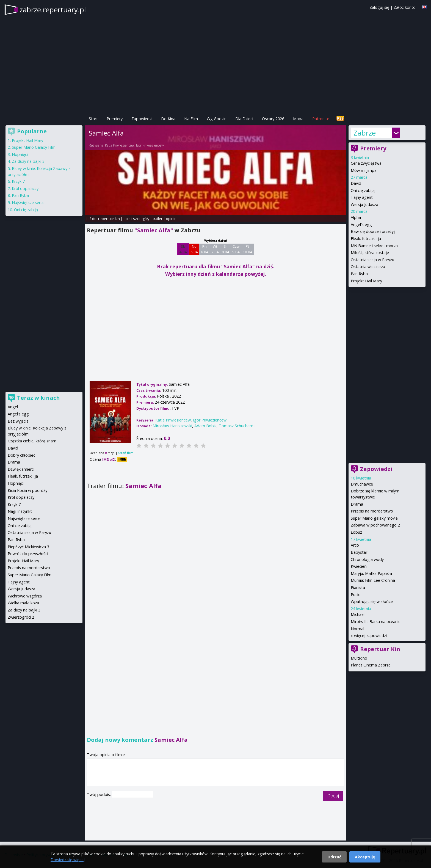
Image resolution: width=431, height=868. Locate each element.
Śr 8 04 (226, 249)
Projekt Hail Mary (366, 281)
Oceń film (126, 453)
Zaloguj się (379, 7)
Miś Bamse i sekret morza (374, 246)
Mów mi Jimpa (364, 170)
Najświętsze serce (28, 202)
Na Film (191, 119)
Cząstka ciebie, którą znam (32, 441)
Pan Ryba (359, 274)
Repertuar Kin (380, 649)
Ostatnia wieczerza (368, 267)
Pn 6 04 (205, 249)
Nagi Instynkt (20, 511)
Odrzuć (334, 857)
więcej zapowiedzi (370, 636)
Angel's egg (361, 224)
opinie (171, 219)
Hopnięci (20, 154)
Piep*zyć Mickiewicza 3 (28, 547)
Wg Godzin (217, 119)
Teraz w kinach (38, 398)
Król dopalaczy (25, 188)
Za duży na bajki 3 (28, 161)
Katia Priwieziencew (120, 145)
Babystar (359, 552)
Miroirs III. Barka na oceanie (376, 622)
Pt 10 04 (248, 249)
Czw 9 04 (236, 249)
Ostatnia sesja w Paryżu (372, 260)
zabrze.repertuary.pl (53, 10)
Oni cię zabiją (363, 190)
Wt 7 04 (215, 249)
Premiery (115, 119)
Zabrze (365, 133)
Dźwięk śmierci (21, 469)
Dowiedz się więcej (68, 860)
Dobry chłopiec (21, 455)
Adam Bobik (205, 426)
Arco (355, 545)
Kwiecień (359, 566)
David (356, 183)
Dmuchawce (362, 484)
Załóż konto (405, 7)
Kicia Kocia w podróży (27, 490)
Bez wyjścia (18, 421)
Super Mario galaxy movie (374, 518)
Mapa (298, 119)
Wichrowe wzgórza (25, 596)
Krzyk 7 (18, 181)
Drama (357, 504)
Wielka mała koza (23, 603)
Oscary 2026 (273, 119)
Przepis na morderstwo (372, 511)
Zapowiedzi (142, 119)
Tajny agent (362, 197)
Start (93, 119)
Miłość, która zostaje (370, 253)
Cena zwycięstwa (366, 163)
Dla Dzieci (244, 119)
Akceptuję (365, 857)
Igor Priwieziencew (150, 145)
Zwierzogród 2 (21, 617)
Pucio (356, 595)
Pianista (358, 587)
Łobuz (356, 532)
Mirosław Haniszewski (172, 426)
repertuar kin (109, 219)
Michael (358, 614)
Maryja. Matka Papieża (371, 573)
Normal (357, 629)
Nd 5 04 (194, 249)
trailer (158, 219)
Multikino (359, 658)
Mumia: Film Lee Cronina (373, 580)
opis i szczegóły (136, 219)
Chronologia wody (367, 559)
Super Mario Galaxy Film (34, 147)
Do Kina (168, 119)
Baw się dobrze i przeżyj (373, 231)
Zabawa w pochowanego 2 (375, 525)
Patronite (321, 119)
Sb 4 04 (183, 249)
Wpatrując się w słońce (372, 601)
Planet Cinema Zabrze (371, 665)
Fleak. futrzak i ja (366, 239)
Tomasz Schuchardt (237, 426)
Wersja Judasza (364, 204)
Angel (13, 407)
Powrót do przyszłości (28, 554)
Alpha (356, 217)
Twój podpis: (99, 794)
